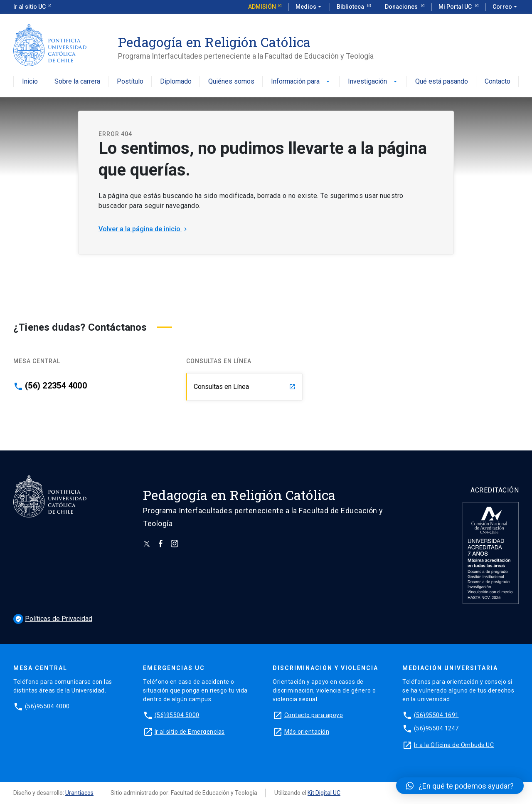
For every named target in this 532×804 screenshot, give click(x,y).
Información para (301, 82)
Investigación (373, 82)
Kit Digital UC (324, 793)
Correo (506, 7)
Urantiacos (79, 793)
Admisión (262, 7)
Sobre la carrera (77, 82)
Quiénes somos (231, 82)
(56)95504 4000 (47, 706)
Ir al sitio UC (30, 7)
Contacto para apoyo (314, 715)
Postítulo (130, 82)
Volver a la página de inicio (144, 229)
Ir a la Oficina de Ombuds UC (454, 745)
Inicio (30, 82)
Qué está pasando (442, 82)
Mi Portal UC (456, 7)
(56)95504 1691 (436, 715)
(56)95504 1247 (436, 728)
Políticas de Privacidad (53, 619)
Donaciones (402, 7)
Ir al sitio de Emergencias (190, 732)
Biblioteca (351, 7)
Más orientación (307, 732)
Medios (309, 7)
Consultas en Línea (245, 387)
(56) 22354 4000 (56, 386)
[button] (460, 786)
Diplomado (176, 82)
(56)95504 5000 (177, 715)
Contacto (498, 82)
